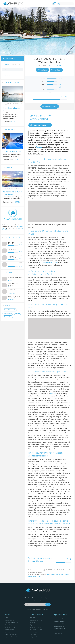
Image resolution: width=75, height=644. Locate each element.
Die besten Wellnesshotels (12, 622)
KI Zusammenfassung (40, 125)
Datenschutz (15, 637)
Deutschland (58, 65)
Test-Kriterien (33, 618)
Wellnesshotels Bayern (60, 621)
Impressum (8, 637)
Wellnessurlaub (8, 313)
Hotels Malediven (59, 633)
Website (56, 70)
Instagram (45, 598)
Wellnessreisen (8, 317)
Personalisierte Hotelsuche (12, 625)
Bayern (50, 65)
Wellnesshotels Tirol (59, 626)
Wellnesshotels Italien (60, 629)
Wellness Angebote (10, 627)
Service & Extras (49, 107)
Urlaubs (39, 147)
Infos (6, 52)
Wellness (18, 313)
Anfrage (42, 70)
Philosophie (33, 635)
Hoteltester (32, 622)
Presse (7, 618)
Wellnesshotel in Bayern (50, 263)
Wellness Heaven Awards (36, 630)
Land (5, 69)
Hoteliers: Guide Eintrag (11, 635)
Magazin (32, 625)
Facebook (36, 598)
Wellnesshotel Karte (10, 620)
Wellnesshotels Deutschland (61, 619)
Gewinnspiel (8, 632)
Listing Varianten (34, 637)
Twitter (27, 598)
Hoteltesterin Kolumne (35, 627)
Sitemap (56, 636)
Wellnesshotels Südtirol (60, 631)
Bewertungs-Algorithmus (36, 620)
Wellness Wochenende (10, 310)
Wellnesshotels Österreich (61, 624)
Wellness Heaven (34, 632)
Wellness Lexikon (9, 630)
